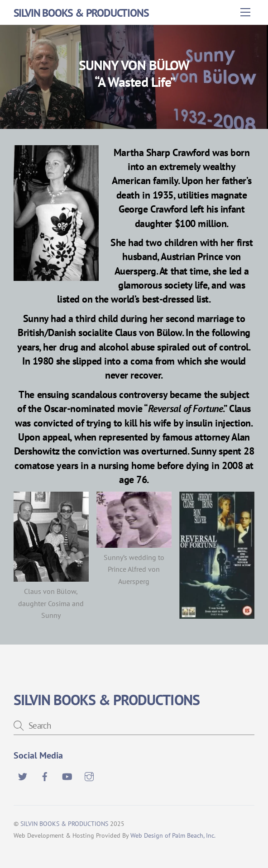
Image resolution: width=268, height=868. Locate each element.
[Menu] (245, 12)
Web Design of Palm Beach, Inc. (173, 835)
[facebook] (45, 775)
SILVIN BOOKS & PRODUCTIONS (64, 823)
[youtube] (67, 775)
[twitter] (23, 775)
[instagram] (89, 775)
